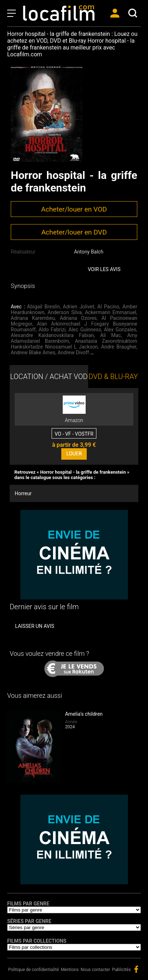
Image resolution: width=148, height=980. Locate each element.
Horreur (23, 493)
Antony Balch (89, 252)
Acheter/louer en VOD (74, 209)
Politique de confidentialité (34, 970)
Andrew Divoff (73, 352)
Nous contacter (95, 970)
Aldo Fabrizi (52, 330)
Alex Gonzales (120, 330)
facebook (136, 969)
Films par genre (28, 904)
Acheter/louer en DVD (74, 232)
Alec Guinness (85, 330)
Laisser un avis (35, 626)
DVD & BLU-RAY (113, 377)
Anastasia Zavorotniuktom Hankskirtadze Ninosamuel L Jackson (74, 344)
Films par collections (37, 941)
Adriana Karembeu (33, 318)
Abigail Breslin (44, 307)
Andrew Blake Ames (33, 352)
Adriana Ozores (78, 318)
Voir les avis (104, 269)
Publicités (121, 970)
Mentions (70, 970)
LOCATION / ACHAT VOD (49, 377)
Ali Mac (111, 335)
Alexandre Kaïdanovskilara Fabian (52, 335)
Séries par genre (29, 921)
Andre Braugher (119, 347)
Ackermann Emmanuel (111, 312)
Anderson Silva (65, 312)
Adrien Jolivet (78, 307)
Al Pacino (108, 307)
